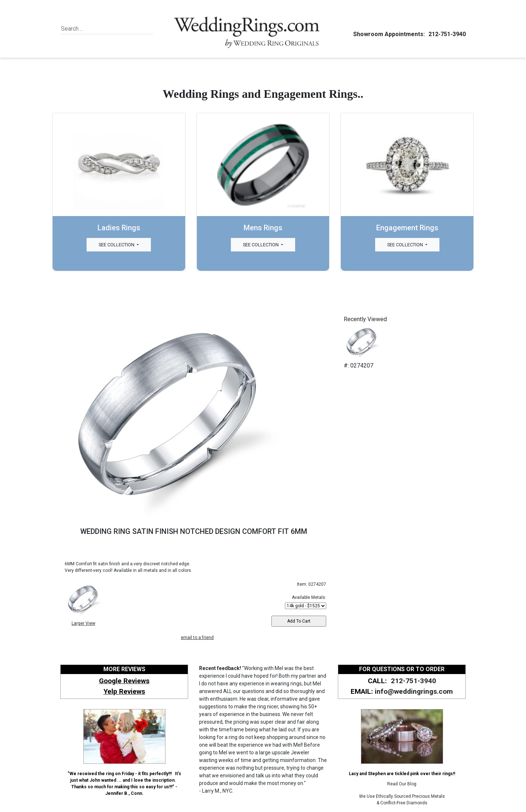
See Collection (117, 245)
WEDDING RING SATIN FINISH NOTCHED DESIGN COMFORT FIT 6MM (194, 531)
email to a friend (197, 638)
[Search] (94, 29)
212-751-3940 (446, 34)
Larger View (83, 623)
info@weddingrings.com (414, 691)
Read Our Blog (402, 784)
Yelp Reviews (124, 691)
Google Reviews (124, 681)
